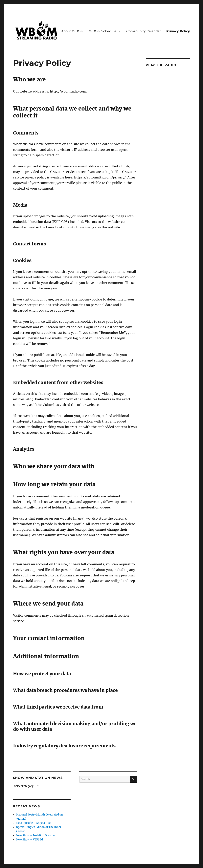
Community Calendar (144, 31)
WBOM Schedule (103, 31)
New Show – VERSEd (30, 840)
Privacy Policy (178, 31)
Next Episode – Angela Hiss (34, 823)
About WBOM (72, 31)
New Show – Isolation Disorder (36, 835)
